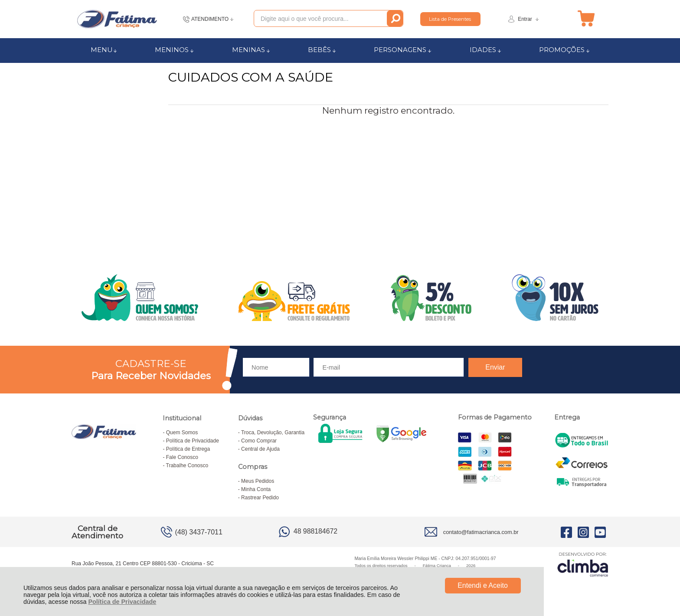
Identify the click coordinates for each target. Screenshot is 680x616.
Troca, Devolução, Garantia (273, 433)
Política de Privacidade (122, 602)
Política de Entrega (188, 449)
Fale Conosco (182, 457)
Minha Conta (256, 489)
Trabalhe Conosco (187, 465)
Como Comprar (259, 441)
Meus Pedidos (258, 481)
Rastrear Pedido (260, 498)
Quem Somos (182, 433)
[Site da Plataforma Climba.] (583, 564)
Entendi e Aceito (483, 585)
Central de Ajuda (260, 449)
